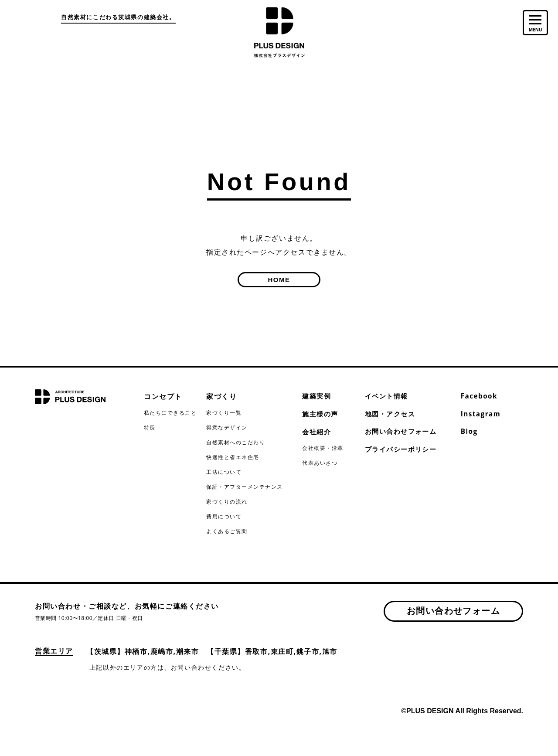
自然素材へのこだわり (236, 442)
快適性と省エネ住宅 (233, 457)
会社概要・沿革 (323, 449)
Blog (470, 433)
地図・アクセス (392, 415)
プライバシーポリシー (403, 451)
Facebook (480, 396)
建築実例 (317, 396)
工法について (224, 472)
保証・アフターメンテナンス (245, 487)
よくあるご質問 (227, 531)
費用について (224, 516)
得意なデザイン (227, 427)
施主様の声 (321, 415)
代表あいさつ (320, 464)
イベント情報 (388, 396)
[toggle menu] (534, 25)
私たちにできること (170, 413)
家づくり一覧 (224, 413)
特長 (150, 427)
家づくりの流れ (227, 502)
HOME (279, 280)
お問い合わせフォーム (403, 433)
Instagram (482, 415)
